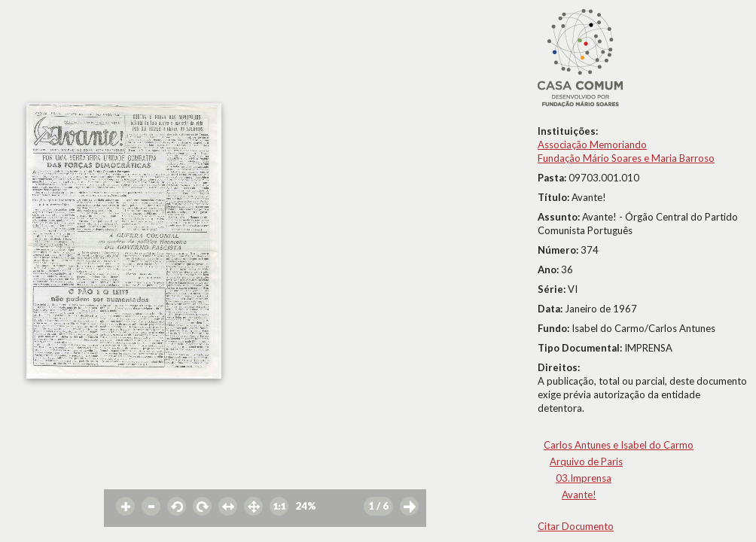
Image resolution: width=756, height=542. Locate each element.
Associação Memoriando (592, 145)
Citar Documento (576, 526)
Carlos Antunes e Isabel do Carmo (619, 445)
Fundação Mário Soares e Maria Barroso (626, 158)
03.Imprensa (584, 478)
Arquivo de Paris (586, 461)
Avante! (579, 495)
